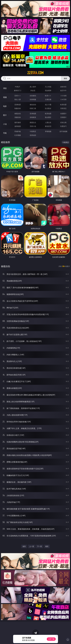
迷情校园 (18, 126)
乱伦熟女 (48, 108)
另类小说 (33, 126)
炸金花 (33, 90)
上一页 (32, 546)
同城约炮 (18, 131)
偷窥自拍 (18, 113)
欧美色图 (48, 113)
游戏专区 (63, 87)
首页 (24, 546)
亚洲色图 (33, 113)
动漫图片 (63, 113)
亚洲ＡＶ (18, 96)
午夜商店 (33, 131)
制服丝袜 (18, 108)
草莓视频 (48, 131)
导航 (5, 133)
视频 (5, 97)
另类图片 (63, 117)
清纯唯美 (33, 117)
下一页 (39, 546)
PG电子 (18, 87)
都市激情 (18, 122)
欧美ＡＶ (48, 96)
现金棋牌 (48, 90)
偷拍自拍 (33, 105)
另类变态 (63, 108)
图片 (5, 115)
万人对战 (48, 87)
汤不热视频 (63, 131)
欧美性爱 (63, 105)
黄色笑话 (48, 126)
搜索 (65, 78)
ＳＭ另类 (63, 99)
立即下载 (51, 639)
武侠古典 (63, 122)
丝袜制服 (33, 99)
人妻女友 (48, 122)
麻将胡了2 (18, 90)
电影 (5, 106)
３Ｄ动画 (63, 96)
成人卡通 (48, 105)
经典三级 (33, 108)
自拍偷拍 (33, 96)
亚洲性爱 (18, 105)
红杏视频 (18, 135)
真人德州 (33, 87)
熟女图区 (48, 117)
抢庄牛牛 (63, 90)
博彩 (5, 88)
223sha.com (35, 73)
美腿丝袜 (18, 117)
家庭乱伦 (33, 122)
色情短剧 (33, 135)
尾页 (47, 546)
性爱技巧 (63, 126)
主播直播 (48, 99)
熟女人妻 (18, 99)
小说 (5, 124)
